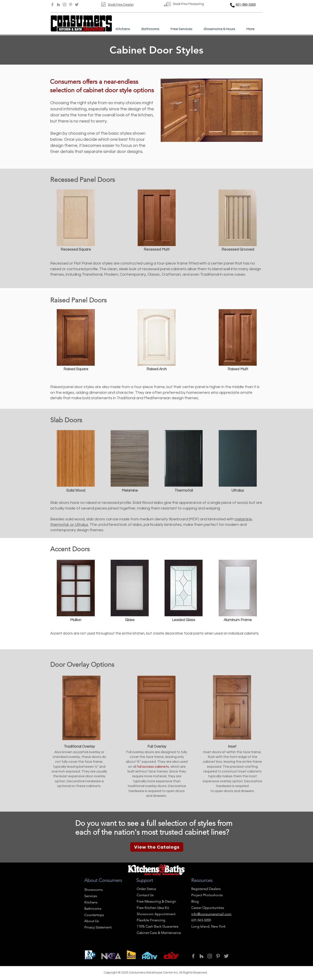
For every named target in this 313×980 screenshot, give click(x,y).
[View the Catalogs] (157, 847)
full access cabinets (153, 767)
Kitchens (91, 902)
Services (91, 896)
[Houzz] (58, 5)
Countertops (94, 915)
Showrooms (94, 890)
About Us (92, 921)
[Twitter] (77, 5)
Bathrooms (93, 909)
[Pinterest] (71, 5)
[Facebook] (52, 5)
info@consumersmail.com (211, 914)
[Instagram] (65, 5)
